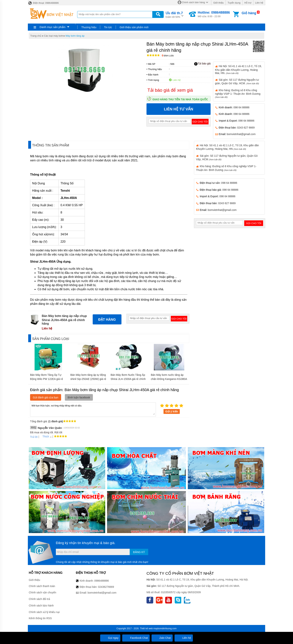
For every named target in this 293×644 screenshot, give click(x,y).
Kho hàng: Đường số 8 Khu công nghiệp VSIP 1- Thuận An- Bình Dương (238, 93)
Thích (44, 436)
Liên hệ (259, 3)
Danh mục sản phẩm (53, 27)
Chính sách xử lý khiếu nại (44, 612)
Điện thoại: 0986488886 (43, 3)
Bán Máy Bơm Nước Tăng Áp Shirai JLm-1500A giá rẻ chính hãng (128, 379)
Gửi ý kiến (172, 411)
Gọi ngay (110, 638)
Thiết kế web (146, 628)
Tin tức (108, 27)
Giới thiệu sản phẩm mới (134, 27)
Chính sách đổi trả (39, 599)
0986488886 (102, 581)
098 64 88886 (241, 107)
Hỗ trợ (248, 3)
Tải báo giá (202, 64)
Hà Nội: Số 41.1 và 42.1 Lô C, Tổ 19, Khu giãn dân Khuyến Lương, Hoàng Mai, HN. (238, 69)
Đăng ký (139, 552)
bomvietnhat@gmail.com (241, 134)
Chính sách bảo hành (41, 606)
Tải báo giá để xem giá (170, 90)
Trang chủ (36, 36)
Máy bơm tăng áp (75, 36)
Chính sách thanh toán (42, 586)
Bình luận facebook (79, 397)
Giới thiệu (218, 3)
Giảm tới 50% (174, 14)
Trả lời (34, 437)
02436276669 (106, 587)
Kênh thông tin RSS (40, 618)
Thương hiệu (89, 27)
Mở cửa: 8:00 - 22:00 (214, 14)
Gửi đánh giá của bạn (46, 397)
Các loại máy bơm (54, 36)
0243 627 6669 (246, 128)
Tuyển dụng (234, 3)
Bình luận (168, 56)
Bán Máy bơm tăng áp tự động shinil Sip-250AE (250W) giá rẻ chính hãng (88, 379)
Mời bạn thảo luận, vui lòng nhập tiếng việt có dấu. (93, 409)
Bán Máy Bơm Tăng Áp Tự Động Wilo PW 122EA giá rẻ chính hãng (47, 379)
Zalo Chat (162, 638)
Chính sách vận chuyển (43, 592)
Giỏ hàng (249, 13)
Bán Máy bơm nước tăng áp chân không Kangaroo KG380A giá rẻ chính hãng (169, 379)
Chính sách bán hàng (193, 2)
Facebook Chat (136, 638)
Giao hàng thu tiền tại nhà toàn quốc (180, 99)
